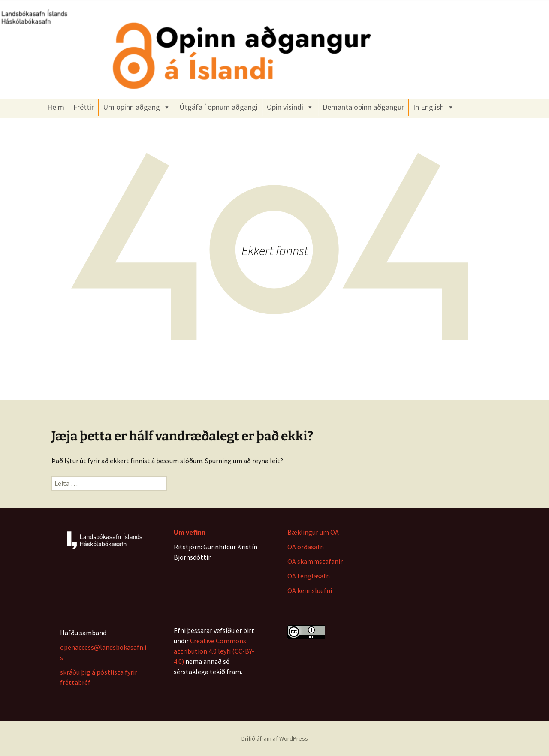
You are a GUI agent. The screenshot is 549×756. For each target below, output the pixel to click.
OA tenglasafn (309, 576)
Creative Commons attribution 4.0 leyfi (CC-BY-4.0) (214, 651)
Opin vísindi (290, 107)
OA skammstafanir (315, 561)
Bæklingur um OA (313, 532)
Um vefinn (190, 532)
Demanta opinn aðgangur (363, 107)
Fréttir (84, 107)
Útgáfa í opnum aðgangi (219, 107)
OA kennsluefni (310, 590)
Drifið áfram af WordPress (275, 738)
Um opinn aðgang (137, 107)
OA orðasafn (306, 547)
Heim (56, 107)
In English (434, 107)
